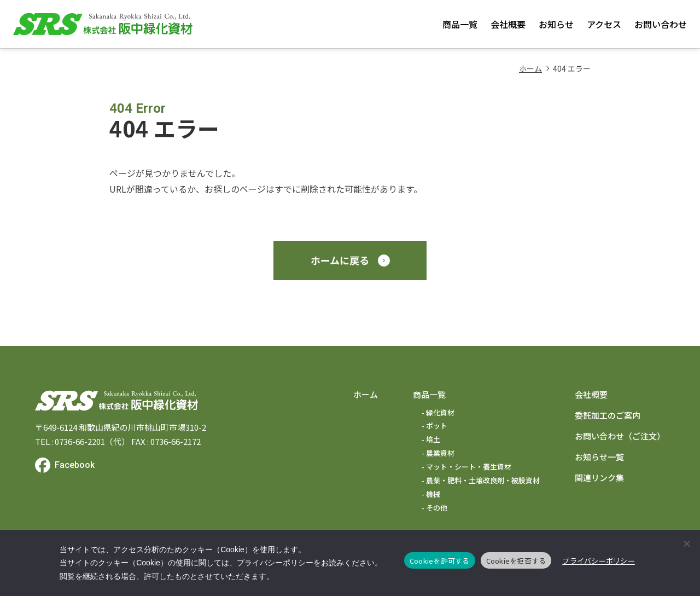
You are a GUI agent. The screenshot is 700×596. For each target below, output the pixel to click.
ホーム (530, 68)
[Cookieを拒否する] (686, 543)
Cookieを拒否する (516, 561)
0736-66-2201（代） (92, 441)
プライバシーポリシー (599, 561)
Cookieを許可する (440, 561)
